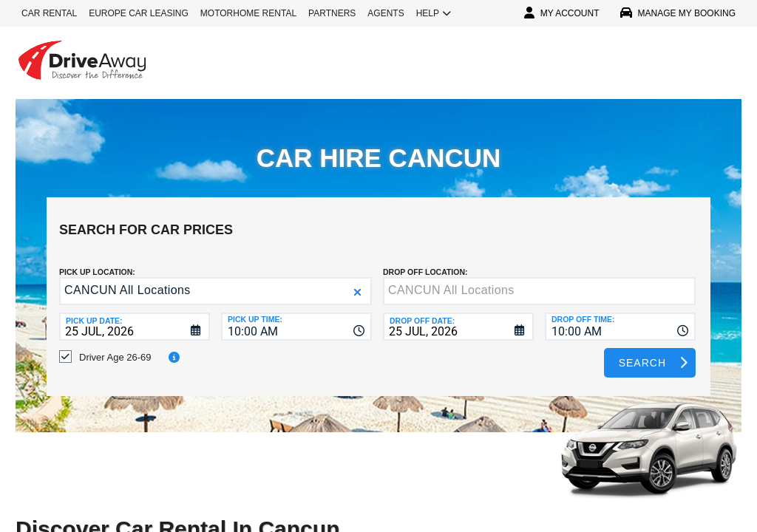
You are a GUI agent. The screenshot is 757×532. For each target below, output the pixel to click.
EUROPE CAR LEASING (139, 13)
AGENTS (386, 13)
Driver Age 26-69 (115, 346)
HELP (434, 13)
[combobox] (296, 316)
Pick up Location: (97, 261)
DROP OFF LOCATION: (425, 261)
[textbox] (539, 280)
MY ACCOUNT (562, 13)
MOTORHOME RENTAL (248, 13)
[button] (357, 281)
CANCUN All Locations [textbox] (128, 279)
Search (642, 352)
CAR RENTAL (49, 13)
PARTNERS (332, 13)
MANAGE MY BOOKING (678, 13)
